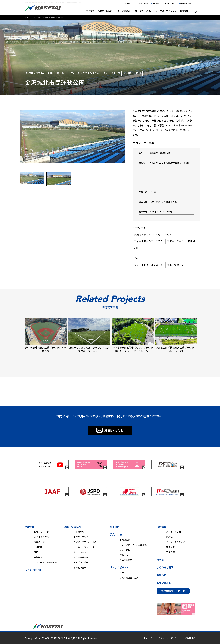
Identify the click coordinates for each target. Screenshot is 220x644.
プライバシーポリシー (168, 638)
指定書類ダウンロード (173, 591)
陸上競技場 (79, 532)
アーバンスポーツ (82, 562)
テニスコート (80, 552)
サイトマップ (146, 638)
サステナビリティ (168, 11)
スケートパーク (81, 557)
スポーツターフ (175, 241)
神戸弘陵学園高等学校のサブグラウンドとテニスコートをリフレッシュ (133, 336)
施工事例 (139, 11)
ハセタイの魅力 (174, 532)
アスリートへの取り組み (46, 562)
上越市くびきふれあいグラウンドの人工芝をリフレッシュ (89, 336)
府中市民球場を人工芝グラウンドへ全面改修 (46, 336)
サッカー (169, 235)
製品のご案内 (126, 560)
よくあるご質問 (141, 3)
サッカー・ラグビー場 (84, 547)
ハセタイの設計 (105, 11)
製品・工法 (152, 11)
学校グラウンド (81, 537)
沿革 (36, 552)
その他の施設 (80, 567)
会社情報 (90, 11)
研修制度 (170, 547)
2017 (137, 248)
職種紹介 (170, 537)
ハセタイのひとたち (176, 542)
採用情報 (184, 11)
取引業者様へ (186, 3)
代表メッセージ (41, 532)
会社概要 (38, 547)
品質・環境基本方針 (129, 578)
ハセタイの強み (41, 537)
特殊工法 (124, 555)
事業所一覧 (39, 542)
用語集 (127, 3)
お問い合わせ (170, 3)
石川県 (191, 241)
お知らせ (156, 3)
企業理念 (38, 557)
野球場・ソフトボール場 (147, 235)
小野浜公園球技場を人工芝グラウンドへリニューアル (176, 336)
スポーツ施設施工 (124, 11)
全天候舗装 (125, 539)
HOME (27, 17)
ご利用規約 (190, 638)
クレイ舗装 (125, 550)
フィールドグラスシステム (148, 241)
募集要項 (170, 552)
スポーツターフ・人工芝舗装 (133, 545)
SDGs (122, 572)
